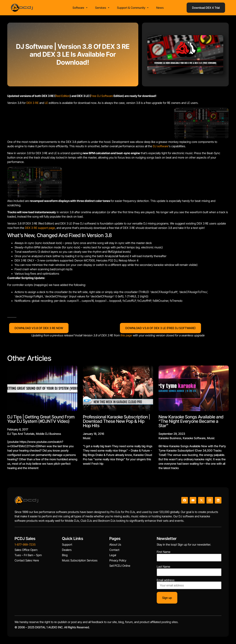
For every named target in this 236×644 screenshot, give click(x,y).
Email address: (189, 584)
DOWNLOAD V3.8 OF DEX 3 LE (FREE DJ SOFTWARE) (160, 328)
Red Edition (63, 96)
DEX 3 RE (33, 103)
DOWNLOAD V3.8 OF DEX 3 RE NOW (39, 328)
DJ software (161, 146)
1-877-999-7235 (25, 545)
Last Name (163, 567)
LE (46, 103)
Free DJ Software (102, 96)
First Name (164, 552)
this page (126, 335)
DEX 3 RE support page (40, 228)
